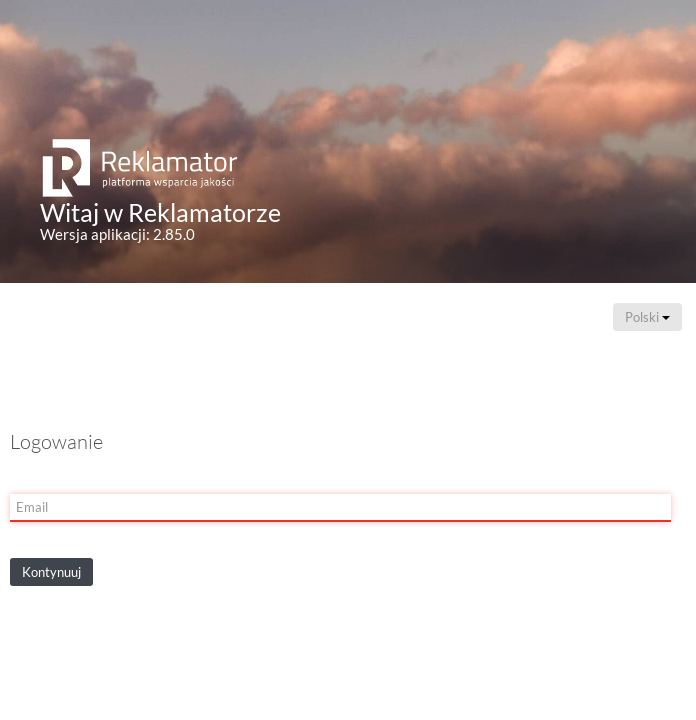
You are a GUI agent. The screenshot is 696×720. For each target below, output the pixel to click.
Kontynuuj (51, 572)
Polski (647, 317)
